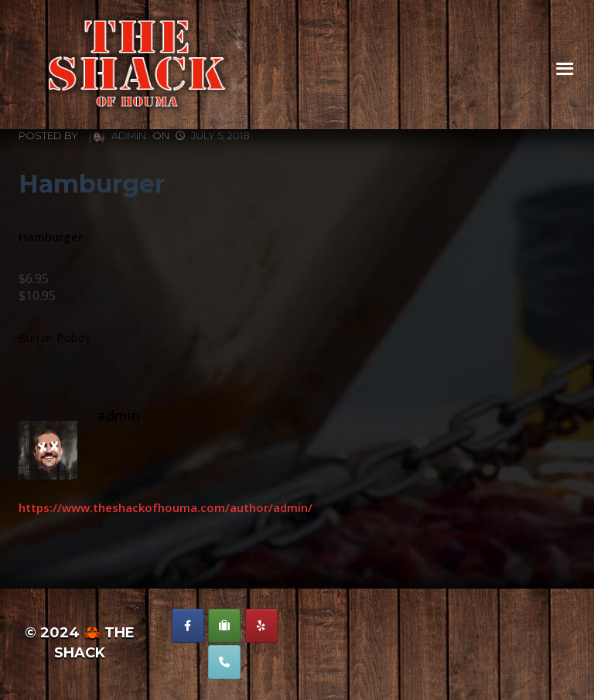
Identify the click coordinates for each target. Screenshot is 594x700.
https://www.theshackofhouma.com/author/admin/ (166, 507)
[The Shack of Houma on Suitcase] (224, 626)
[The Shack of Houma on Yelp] (261, 626)
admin (118, 137)
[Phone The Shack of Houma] (224, 662)
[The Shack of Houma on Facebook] (188, 626)
